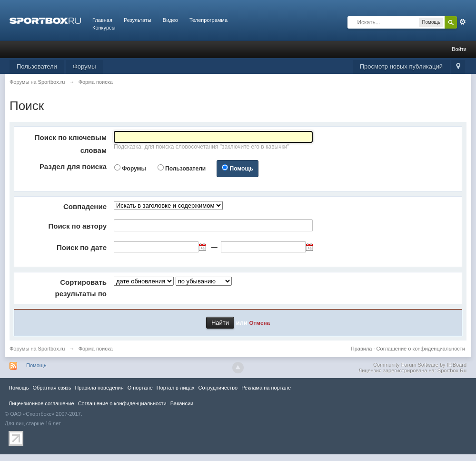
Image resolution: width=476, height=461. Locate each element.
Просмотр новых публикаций (401, 66)
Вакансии (182, 403)
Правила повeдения (99, 388)
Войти (459, 49)
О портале (140, 388)
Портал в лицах (176, 388)
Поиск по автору (77, 226)
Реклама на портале (266, 388)
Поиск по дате (82, 247)
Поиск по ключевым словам (71, 144)
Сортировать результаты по (81, 288)
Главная (102, 20)
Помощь (242, 169)
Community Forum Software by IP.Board (420, 365)
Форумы (84, 66)
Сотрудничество (218, 388)
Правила (362, 349)
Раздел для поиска (73, 166)
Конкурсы (104, 28)
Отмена (260, 323)
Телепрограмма (208, 20)
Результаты (138, 20)
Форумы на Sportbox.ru (37, 349)
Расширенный (463, 22)
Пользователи (37, 66)
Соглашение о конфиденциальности (421, 349)
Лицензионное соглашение (41, 403)
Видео (170, 20)
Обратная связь (52, 388)
